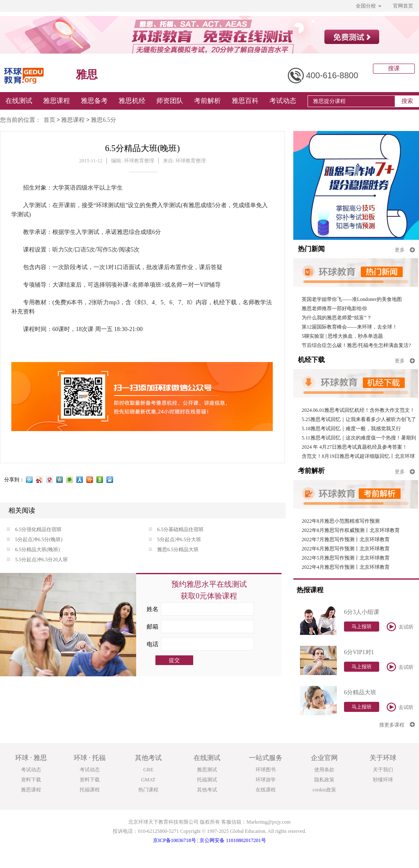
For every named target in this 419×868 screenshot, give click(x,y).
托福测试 (207, 780)
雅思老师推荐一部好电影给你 (334, 308)
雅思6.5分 (103, 120)
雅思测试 (207, 770)
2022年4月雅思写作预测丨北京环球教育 (346, 567)
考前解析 (207, 101)
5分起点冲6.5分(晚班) (35, 539)
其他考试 (207, 790)
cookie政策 (324, 790)
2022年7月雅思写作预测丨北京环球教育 (346, 539)
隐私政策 (324, 780)
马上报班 (362, 627)
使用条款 (324, 770)
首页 (49, 120)
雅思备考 (94, 101)
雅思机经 (132, 101)
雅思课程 (57, 101)
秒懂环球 (383, 780)
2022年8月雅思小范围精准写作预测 (341, 521)
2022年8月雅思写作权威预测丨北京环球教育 (351, 530)
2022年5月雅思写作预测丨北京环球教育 (346, 558)
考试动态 (283, 101)
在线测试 (19, 101)
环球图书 (266, 770)
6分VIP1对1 (359, 652)
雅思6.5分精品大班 (174, 550)
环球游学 (266, 780)
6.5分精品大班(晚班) (33, 550)
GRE (148, 770)
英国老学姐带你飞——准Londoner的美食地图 (352, 299)
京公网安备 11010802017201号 (233, 840)
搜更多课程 (397, 725)
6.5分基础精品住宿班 (176, 529)
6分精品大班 (360, 692)
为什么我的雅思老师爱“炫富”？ (337, 318)
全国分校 (369, 6)
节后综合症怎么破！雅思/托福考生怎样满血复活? (356, 345)
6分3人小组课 (362, 612)
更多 (405, 250)
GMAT (148, 780)
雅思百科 (245, 101)
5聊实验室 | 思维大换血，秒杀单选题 (342, 336)
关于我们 (383, 770)
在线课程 (266, 790)
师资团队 (170, 101)
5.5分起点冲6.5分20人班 (37, 560)
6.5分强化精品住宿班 (34, 529)
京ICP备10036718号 (175, 840)
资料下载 (31, 780)
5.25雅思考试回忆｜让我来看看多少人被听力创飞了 (359, 419)
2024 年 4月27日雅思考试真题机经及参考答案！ (354, 447)
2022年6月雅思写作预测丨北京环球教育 (346, 549)
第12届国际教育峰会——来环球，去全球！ (349, 327)
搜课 (394, 68)
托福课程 (90, 790)
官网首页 (403, 6)
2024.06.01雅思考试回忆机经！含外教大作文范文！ (358, 410)
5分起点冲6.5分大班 (175, 539)
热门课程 (148, 790)
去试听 (400, 627)
